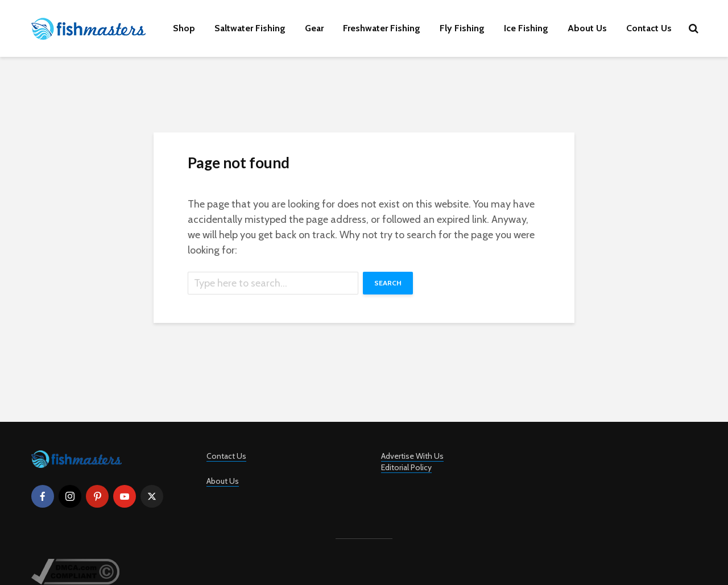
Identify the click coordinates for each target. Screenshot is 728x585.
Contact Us (649, 28)
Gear (314, 28)
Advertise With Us (412, 456)
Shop (184, 28)
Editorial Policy (406, 467)
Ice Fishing (526, 28)
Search (388, 283)
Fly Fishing (462, 28)
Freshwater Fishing (382, 28)
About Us (587, 28)
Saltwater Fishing (250, 28)
